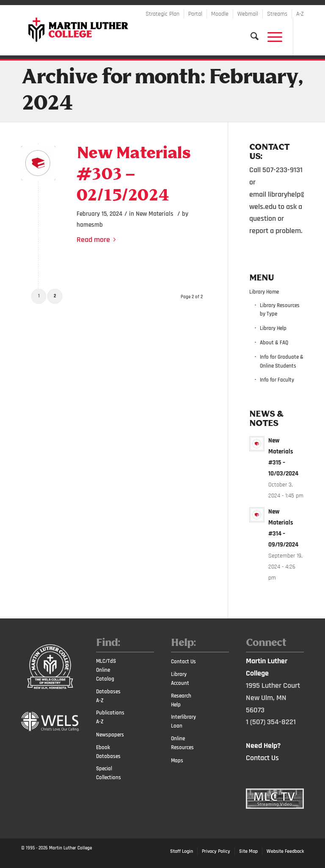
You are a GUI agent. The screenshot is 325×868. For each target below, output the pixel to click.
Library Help (273, 328)
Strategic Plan (162, 14)
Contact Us (183, 662)
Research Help (181, 700)
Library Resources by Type (280, 310)
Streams (277, 14)
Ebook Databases (108, 752)
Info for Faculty (277, 380)
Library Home (264, 292)
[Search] (251, 36)
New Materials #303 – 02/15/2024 (133, 175)
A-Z (300, 14)
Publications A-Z (110, 717)
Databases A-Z (108, 696)
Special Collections (109, 773)
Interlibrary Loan (183, 721)
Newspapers (110, 735)
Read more (98, 240)
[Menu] (271, 36)
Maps (177, 761)
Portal (195, 14)
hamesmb (90, 225)
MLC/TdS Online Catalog (106, 670)
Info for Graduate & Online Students (282, 361)
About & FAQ (274, 343)
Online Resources (182, 743)
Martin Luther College (70, 848)
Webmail (248, 14)
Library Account (180, 679)
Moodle (220, 14)
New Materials (155, 214)
